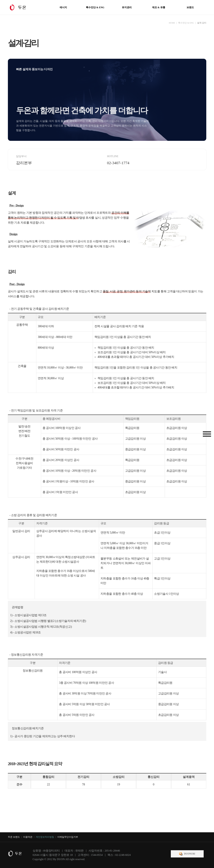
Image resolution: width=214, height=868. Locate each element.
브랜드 (190, 7)
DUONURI (190, 854)
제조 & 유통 (159, 7)
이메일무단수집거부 (68, 837)
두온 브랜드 (14, 837)
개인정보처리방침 (45, 837)
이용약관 (28, 837)
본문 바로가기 (0, 0)
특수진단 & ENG (95, 7)
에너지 (63, 7)
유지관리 (127, 7)
